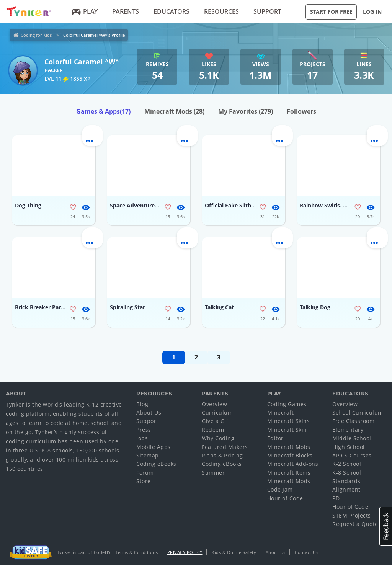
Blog (142, 404)
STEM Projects (352, 515)
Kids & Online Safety (234, 552)
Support (267, 11)
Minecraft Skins (289, 421)
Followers (301, 111)
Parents (126, 11)
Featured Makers (225, 447)
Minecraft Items (289, 473)
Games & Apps (103, 111)
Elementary (348, 430)
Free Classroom (353, 421)
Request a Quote (355, 524)
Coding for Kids (36, 35)
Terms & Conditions (137, 552)
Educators (171, 11)
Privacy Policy (185, 552)
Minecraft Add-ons (293, 464)
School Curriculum (358, 412)
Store (144, 481)
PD (336, 498)
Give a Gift (216, 421)
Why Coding (218, 438)
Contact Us (306, 552)
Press (144, 430)
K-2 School (347, 464)
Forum (145, 473)
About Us (149, 412)
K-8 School (347, 473)
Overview (214, 404)
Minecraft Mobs (289, 447)
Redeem (213, 430)
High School (349, 447)
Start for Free (331, 12)
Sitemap (148, 455)
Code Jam (280, 489)
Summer (213, 473)
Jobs (142, 438)
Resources (221, 11)
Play (85, 11)
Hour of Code (285, 498)
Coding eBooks (156, 464)
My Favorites (246, 111)
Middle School (352, 438)
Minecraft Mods (174, 111)
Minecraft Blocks (290, 455)
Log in (372, 12)
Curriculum (217, 412)
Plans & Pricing (222, 455)
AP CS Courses (352, 455)
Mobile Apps (154, 447)
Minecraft (281, 412)
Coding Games (287, 404)
